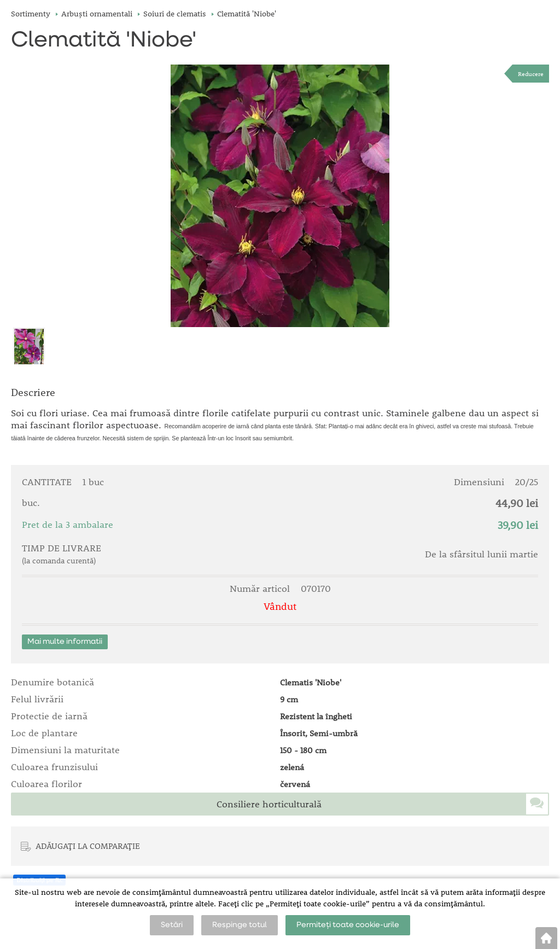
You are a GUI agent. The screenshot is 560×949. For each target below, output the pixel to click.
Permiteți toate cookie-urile (348, 925)
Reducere (531, 74)
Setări (172, 925)
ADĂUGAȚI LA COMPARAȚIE (88, 846)
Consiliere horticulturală (269, 804)
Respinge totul (240, 925)
